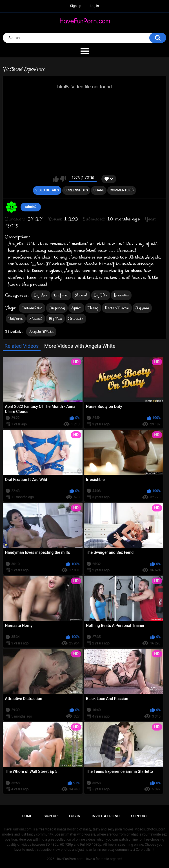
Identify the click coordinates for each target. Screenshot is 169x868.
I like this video (56, 179)
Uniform (61, 295)
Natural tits (32, 308)
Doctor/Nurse (117, 308)
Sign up (76, 6)
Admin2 (31, 207)
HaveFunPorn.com (69, 859)
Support (139, 816)
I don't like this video (63, 179)
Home (27, 816)
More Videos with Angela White (80, 346)
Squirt (76, 308)
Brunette (121, 295)
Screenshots (76, 190)
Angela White (41, 332)
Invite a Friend (106, 816)
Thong (93, 308)
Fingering (57, 308)
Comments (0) (122, 190)
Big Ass (41, 295)
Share (99, 190)
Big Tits (101, 295)
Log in (94, 6)
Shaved (81, 295)
